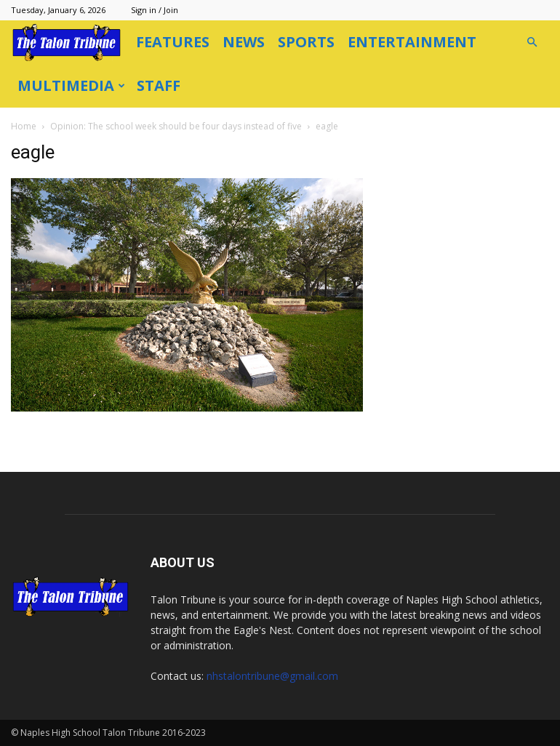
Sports (306, 42)
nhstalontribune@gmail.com (272, 676)
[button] (532, 43)
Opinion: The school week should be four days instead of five (176, 126)
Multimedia (71, 85)
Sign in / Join (155, 10)
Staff (159, 85)
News (244, 42)
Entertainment (412, 42)
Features (173, 42)
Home (24, 126)
